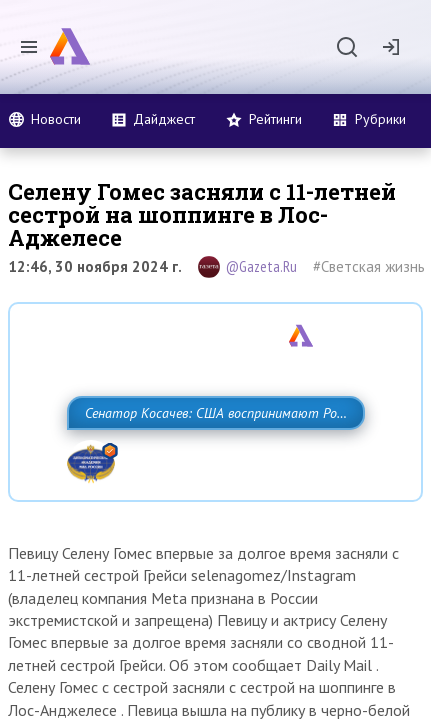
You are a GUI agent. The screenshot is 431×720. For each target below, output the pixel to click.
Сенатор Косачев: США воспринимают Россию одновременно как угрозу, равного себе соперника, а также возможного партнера (197, 457)
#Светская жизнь (369, 266)
